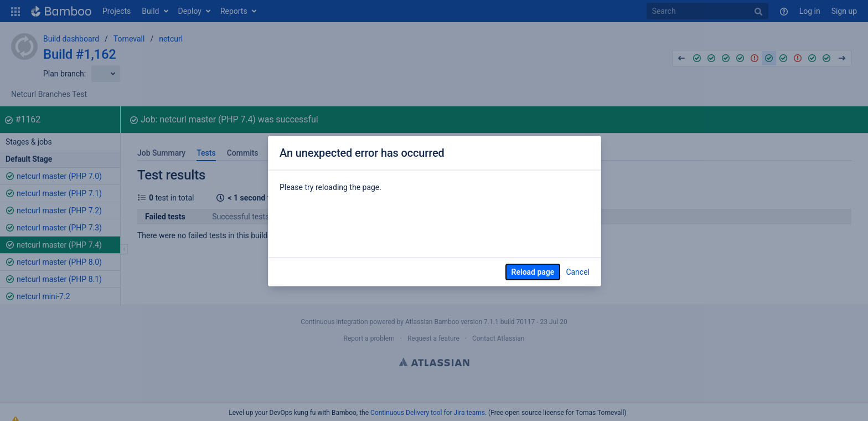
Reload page (533, 272)
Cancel (578, 272)
